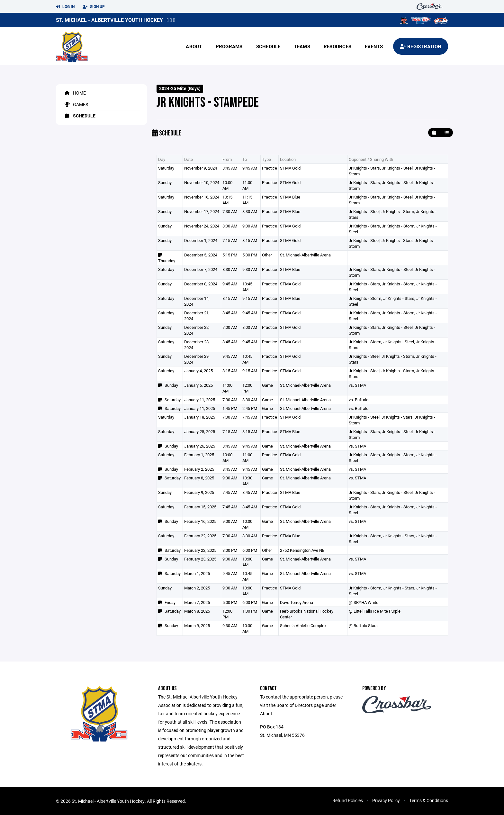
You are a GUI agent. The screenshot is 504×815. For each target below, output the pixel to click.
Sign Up (94, 7)
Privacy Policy (386, 800)
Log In (65, 7)
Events (374, 46)
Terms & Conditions (429, 800)
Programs (229, 46)
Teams (302, 46)
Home (74, 93)
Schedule (268, 46)
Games (75, 104)
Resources (337, 46)
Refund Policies (348, 800)
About (194, 46)
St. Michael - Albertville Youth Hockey (109, 20)
